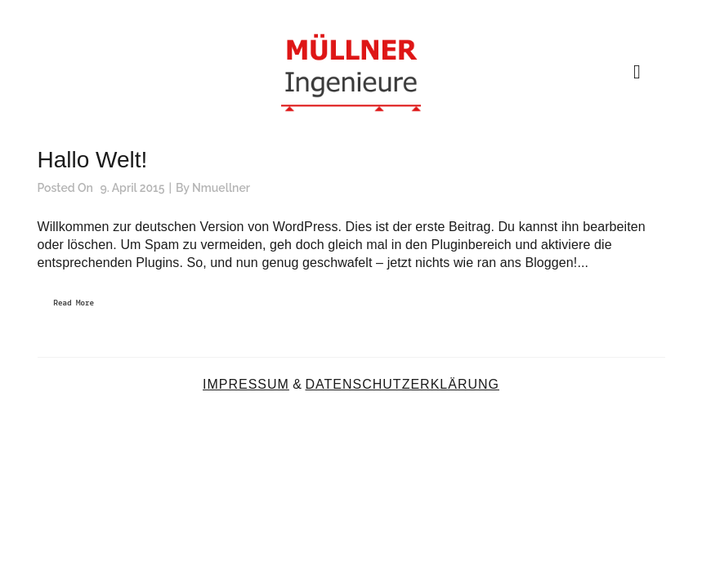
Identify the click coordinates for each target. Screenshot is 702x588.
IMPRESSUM (246, 384)
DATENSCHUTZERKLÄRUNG (402, 384)
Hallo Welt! (93, 160)
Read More (74, 303)
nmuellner (221, 188)
